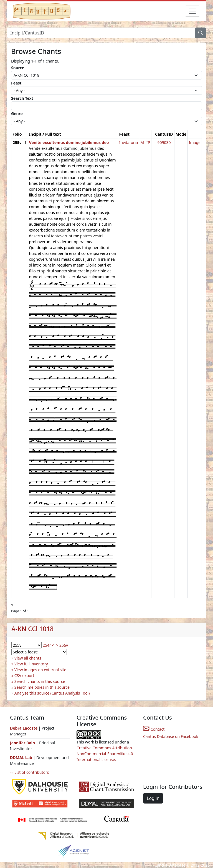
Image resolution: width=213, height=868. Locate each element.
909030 (164, 142)
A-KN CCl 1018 (32, 629)
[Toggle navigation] (192, 11)
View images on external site (40, 670)
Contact (154, 729)
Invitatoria (129, 142)
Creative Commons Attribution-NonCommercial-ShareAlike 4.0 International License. (105, 754)
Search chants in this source (40, 681)
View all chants (28, 658)
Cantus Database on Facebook (171, 736)
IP (148, 142)
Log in (153, 798)
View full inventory (31, 664)
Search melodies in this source (42, 687)
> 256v (62, 645)
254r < (48, 645)
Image (195, 142)
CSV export (24, 676)
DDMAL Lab (21, 758)
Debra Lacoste (24, 728)
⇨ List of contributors (29, 772)
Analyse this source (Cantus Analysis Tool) (52, 693)
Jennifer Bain (23, 743)
